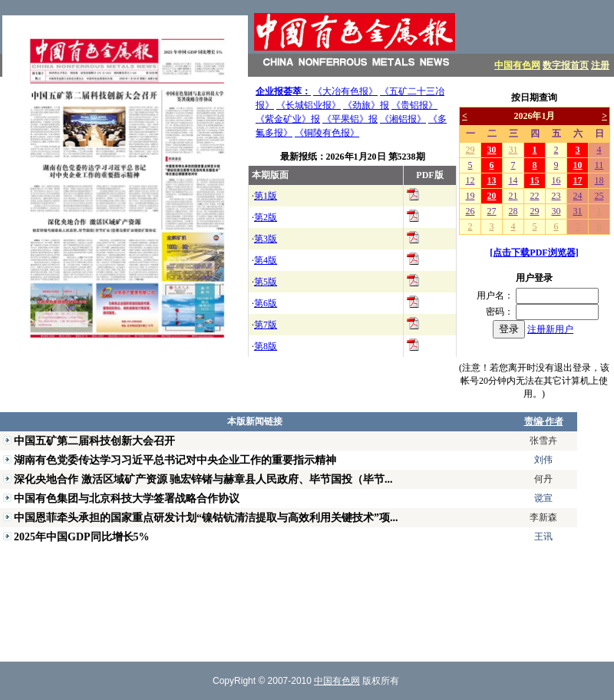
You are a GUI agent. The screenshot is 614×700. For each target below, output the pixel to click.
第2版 (266, 217)
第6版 (266, 303)
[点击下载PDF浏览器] (534, 253)
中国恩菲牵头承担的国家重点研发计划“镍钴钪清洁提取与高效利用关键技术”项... (206, 517)
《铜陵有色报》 (327, 133)
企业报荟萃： (283, 91)
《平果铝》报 (350, 119)
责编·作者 (544, 421)
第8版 (266, 346)
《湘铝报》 (403, 119)
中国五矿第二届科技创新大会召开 (94, 441)
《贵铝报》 (414, 105)
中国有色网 (517, 65)
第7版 (266, 325)
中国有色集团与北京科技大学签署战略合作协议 (127, 498)
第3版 (266, 239)
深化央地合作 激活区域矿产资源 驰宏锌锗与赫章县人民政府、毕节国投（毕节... (203, 479)
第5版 (266, 282)
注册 (600, 65)
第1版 (266, 196)
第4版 (266, 260)
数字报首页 (566, 65)
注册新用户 (550, 329)
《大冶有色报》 (345, 91)
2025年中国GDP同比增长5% (82, 537)
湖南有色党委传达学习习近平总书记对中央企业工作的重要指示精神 (175, 460)
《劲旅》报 (366, 105)
